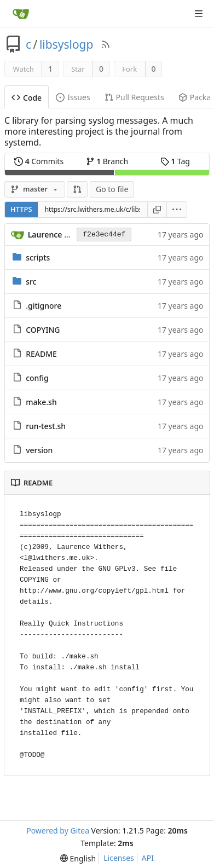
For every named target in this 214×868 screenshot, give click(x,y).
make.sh (41, 402)
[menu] (177, 210)
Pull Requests (134, 97)
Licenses (119, 858)
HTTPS (21, 209)
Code (27, 98)
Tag (175, 161)
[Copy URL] (157, 210)
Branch (107, 161)
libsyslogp (66, 44)
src (31, 282)
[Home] (21, 14)
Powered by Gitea (58, 831)
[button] (77, 189)
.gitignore (44, 306)
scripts (38, 257)
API (148, 858)
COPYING (43, 330)
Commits (39, 161)
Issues (73, 97)
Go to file (112, 189)
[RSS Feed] (106, 44)
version (39, 450)
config (37, 378)
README (41, 354)
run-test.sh (46, 426)
